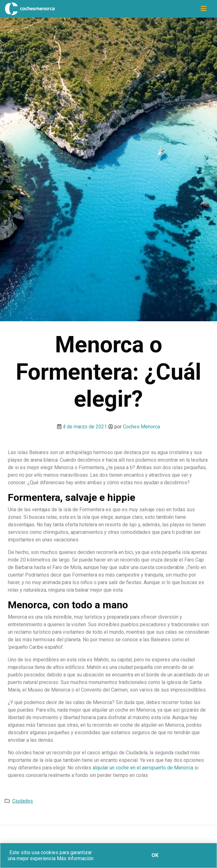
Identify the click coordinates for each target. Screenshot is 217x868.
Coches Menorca (141, 427)
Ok (155, 855)
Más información (75, 858)
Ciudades (23, 801)
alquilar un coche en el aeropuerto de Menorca (143, 768)
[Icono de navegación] (204, 9)
